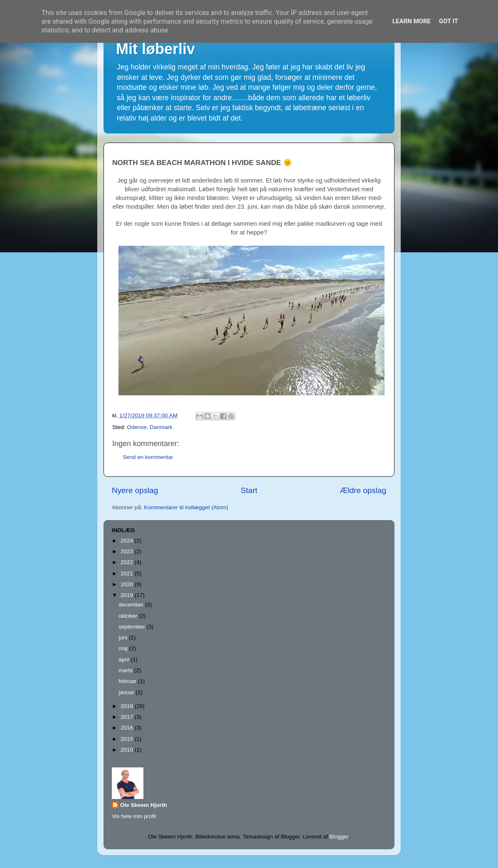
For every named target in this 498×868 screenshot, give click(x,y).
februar (128, 681)
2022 (128, 562)
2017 (128, 717)
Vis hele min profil (134, 816)
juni (124, 637)
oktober (129, 616)
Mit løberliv (155, 49)
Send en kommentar (148, 457)
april (124, 660)
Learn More (412, 21)
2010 (128, 750)
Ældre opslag (363, 490)
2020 (128, 584)
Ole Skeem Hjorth (144, 805)
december (132, 605)
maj (124, 648)
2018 (128, 706)
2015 (128, 739)
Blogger (339, 837)
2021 (128, 573)
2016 (128, 728)
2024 (128, 541)
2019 (128, 595)
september (133, 627)
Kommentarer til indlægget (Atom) (186, 507)
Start (249, 490)
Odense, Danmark (150, 427)
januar (127, 692)
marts (126, 670)
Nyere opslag (135, 490)
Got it (449, 21)
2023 (128, 551)
